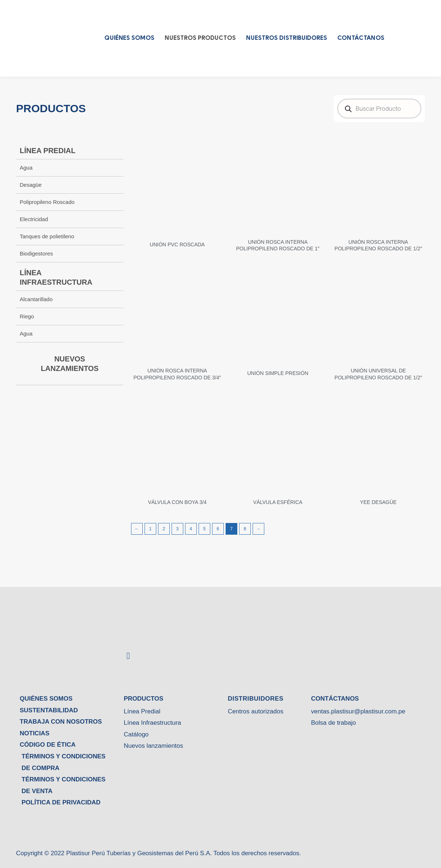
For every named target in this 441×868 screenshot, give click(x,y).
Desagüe (31, 185)
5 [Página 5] (204, 529)
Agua (26, 168)
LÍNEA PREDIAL (48, 151)
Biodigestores (36, 253)
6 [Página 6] (218, 529)
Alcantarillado (36, 299)
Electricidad (34, 219)
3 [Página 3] (177, 529)
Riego (27, 316)
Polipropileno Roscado (47, 202)
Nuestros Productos (200, 38)
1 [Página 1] (150, 529)
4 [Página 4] (191, 529)
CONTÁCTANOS (361, 38)
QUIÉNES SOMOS (129, 38)
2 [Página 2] (164, 529)
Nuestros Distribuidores (287, 38)
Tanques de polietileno (47, 236)
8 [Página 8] (245, 529)
